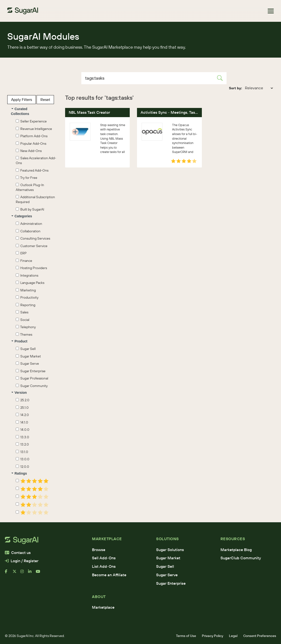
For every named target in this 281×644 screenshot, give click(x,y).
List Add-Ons (104, 566)
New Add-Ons (29, 151)
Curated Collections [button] (20, 111)
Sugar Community (32, 386)
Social (23, 320)
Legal (233, 636)
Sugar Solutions (170, 550)
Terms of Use (186, 636)
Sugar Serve (27, 364)
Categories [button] (22, 216)
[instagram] (24, 573)
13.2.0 (22, 444)
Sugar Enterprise (31, 371)
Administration (29, 224)
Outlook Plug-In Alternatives (30, 187)
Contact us (18, 553)
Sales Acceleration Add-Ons (36, 160)
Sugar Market (28, 356)
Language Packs (30, 283)
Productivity (27, 297)
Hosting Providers (31, 268)
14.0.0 (23, 430)
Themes (24, 334)
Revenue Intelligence (34, 129)
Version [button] (19, 393)
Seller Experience (31, 121)
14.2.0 (22, 415)
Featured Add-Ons (32, 170)
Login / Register (22, 561)
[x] (16, 573)
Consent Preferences (260, 636)
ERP (21, 253)
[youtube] (40, 573)
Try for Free (27, 178)
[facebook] (9, 573)
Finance (24, 261)
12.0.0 (22, 467)
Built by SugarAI (30, 209)
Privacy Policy (213, 636)
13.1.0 (22, 452)
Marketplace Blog (236, 550)
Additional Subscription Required (35, 199)
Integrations (27, 275)
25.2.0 (23, 400)
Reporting (26, 305)
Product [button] (19, 341)
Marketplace (103, 607)
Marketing (26, 290)
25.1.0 (22, 408)
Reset (45, 99)
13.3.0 (22, 437)
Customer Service (32, 246)
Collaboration (28, 231)
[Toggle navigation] (271, 11)
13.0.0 (23, 459)
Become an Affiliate (109, 575)
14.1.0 (22, 422)
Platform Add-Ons (32, 136)
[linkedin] (32, 573)
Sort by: (235, 88)
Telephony (26, 327)
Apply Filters (22, 99)
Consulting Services (33, 238)
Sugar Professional (32, 378)
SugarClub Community (241, 558)
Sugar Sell (26, 349)
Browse (99, 550)
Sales (22, 312)
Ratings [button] (19, 473)
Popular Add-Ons (31, 144)
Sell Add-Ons (104, 558)
